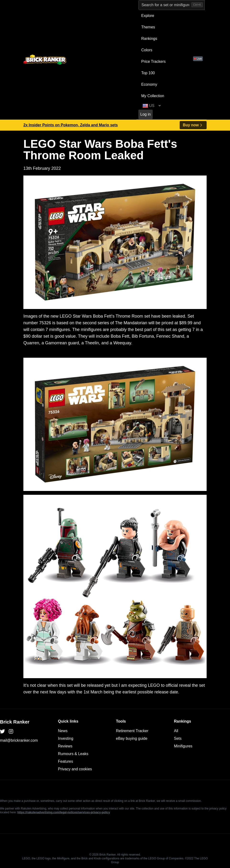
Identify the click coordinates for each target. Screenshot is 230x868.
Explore (148, 16)
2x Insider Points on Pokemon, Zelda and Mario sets (71, 125)
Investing (66, 738)
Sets (178, 738)
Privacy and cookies (75, 769)
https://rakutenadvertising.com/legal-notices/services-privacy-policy (64, 812)
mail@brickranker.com (19, 740)
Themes (148, 27)
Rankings (149, 39)
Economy (149, 84)
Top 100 (148, 73)
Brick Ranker (15, 722)
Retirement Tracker (132, 731)
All (176, 731)
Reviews (65, 746)
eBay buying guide (132, 738)
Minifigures (183, 746)
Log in (146, 114)
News (63, 731)
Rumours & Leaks (73, 754)
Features (65, 761)
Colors (147, 50)
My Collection (153, 96)
